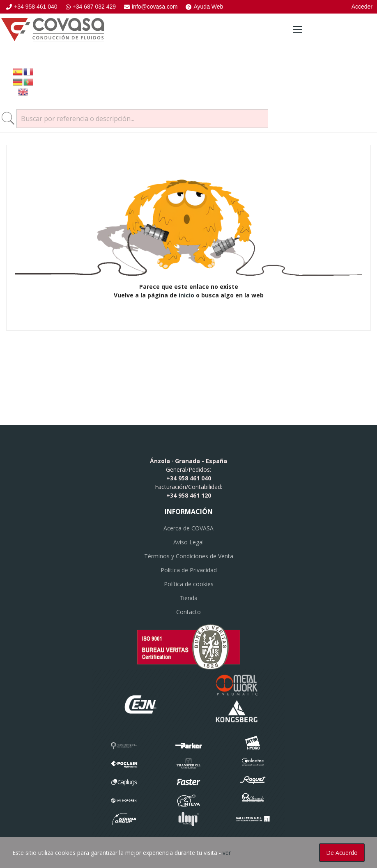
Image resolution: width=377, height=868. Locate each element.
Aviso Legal (188, 542)
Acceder (362, 7)
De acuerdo (342, 853)
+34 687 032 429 (91, 7)
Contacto (188, 612)
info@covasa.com (151, 7)
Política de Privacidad (189, 570)
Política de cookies (189, 584)
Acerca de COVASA (188, 528)
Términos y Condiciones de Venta (189, 556)
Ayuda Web (204, 7)
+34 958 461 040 (32, 7)
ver (227, 853)
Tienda (188, 598)
